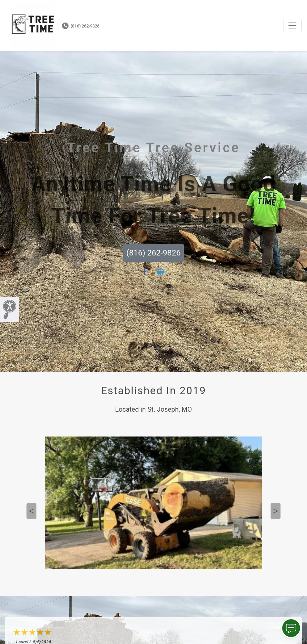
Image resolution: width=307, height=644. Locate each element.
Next (276, 511)
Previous (31, 511)
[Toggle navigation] (292, 25)
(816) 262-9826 (81, 26)
